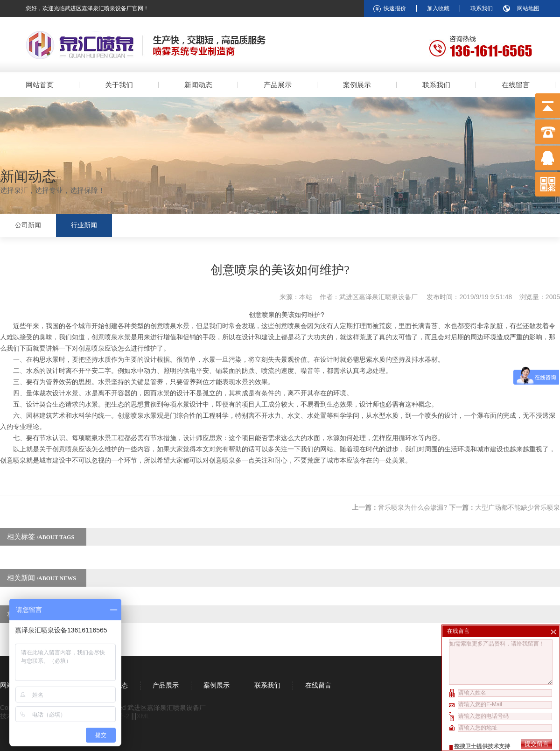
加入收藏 (438, 8)
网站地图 (528, 8)
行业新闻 (84, 225)
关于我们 (119, 85)
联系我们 (482, 8)
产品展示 (278, 85)
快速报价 (395, 8)
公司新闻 (28, 225)
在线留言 (516, 85)
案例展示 (357, 85)
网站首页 (40, 85)
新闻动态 (198, 85)
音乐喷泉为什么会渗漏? (413, 507)
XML (143, 716)
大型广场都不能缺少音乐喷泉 (518, 507)
